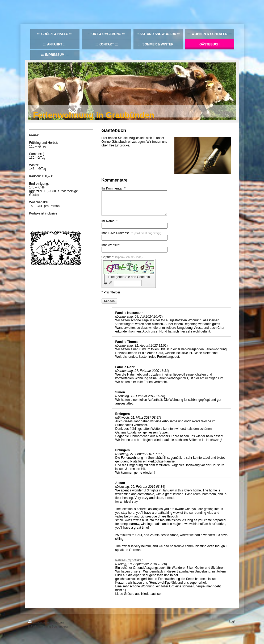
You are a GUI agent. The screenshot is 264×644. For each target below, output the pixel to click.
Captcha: (122, 262)
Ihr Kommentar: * (114, 188)
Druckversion (40, 627)
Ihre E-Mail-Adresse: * (131, 238)
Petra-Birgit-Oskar (129, 565)
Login (233, 626)
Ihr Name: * (110, 226)
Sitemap (58, 627)
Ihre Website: (111, 250)
